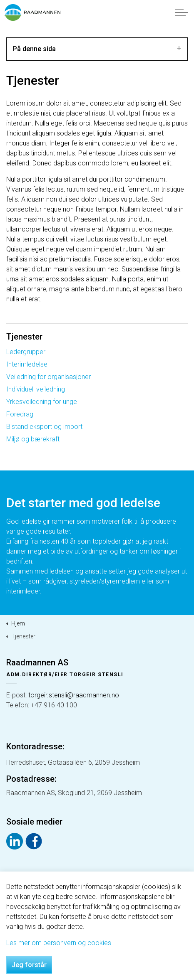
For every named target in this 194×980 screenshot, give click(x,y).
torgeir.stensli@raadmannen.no (74, 695)
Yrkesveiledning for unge (42, 402)
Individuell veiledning (36, 389)
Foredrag (20, 414)
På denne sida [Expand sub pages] (97, 49)
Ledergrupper (26, 352)
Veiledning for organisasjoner (48, 377)
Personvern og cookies (32, 901)
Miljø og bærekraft (33, 439)
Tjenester (24, 337)
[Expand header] (182, 12)
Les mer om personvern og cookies (59, 976)
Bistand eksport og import (44, 427)
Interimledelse (27, 364)
